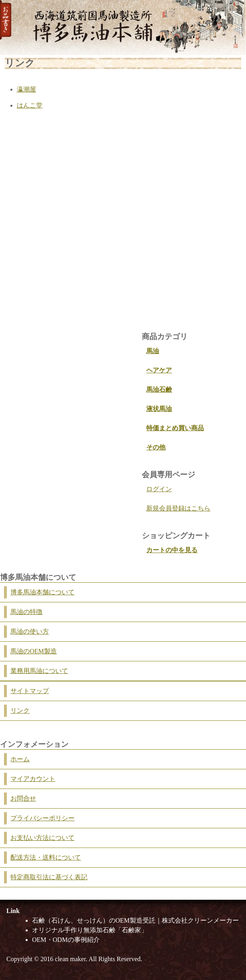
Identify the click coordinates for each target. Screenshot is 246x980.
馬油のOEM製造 (34, 651)
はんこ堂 (30, 105)
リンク (20, 711)
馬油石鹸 (159, 389)
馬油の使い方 (30, 631)
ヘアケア (159, 370)
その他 (156, 447)
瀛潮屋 (26, 89)
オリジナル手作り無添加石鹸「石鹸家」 (90, 930)
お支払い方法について (42, 838)
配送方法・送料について (46, 857)
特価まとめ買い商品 (175, 428)
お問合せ (23, 798)
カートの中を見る (172, 550)
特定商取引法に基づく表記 (49, 877)
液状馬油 (159, 409)
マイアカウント (33, 779)
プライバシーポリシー (42, 818)
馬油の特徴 (26, 612)
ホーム (20, 759)
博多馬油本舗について (42, 592)
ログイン (159, 489)
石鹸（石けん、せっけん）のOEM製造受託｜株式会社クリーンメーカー (135, 920)
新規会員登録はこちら (178, 508)
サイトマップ (30, 691)
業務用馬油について (39, 671)
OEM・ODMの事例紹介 (66, 940)
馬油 (153, 351)
